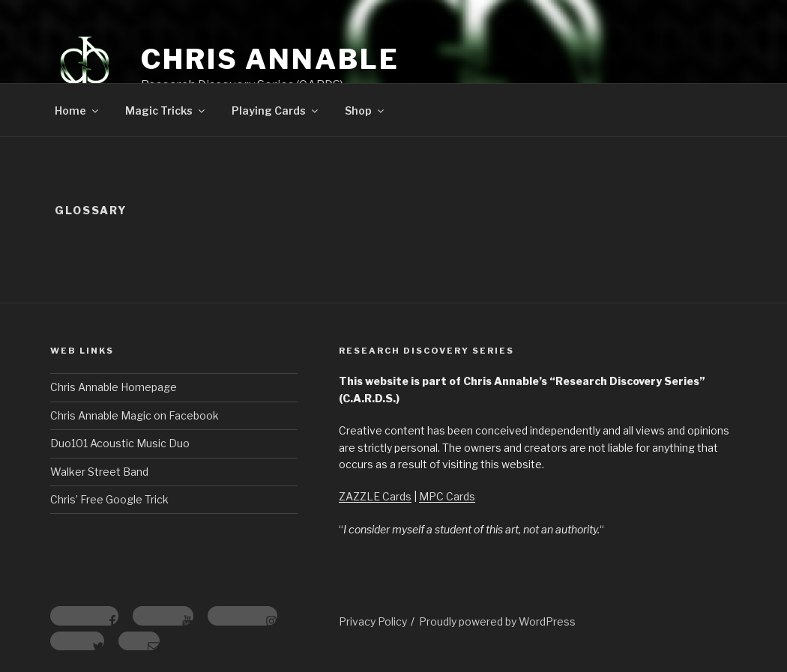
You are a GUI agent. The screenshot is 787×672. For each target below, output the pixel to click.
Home (78, 111)
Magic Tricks (166, 111)
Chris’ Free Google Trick (109, 499)
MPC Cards (447, 496)
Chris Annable (270, 59)
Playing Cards (276, 111)
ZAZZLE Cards (375, 496)
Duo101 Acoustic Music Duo (120, 443)
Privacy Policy (373, 621)
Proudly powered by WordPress (497, 621)
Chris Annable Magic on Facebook (135, 415)
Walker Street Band (99, 472)
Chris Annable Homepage (114, 387)
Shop (365, 111)
